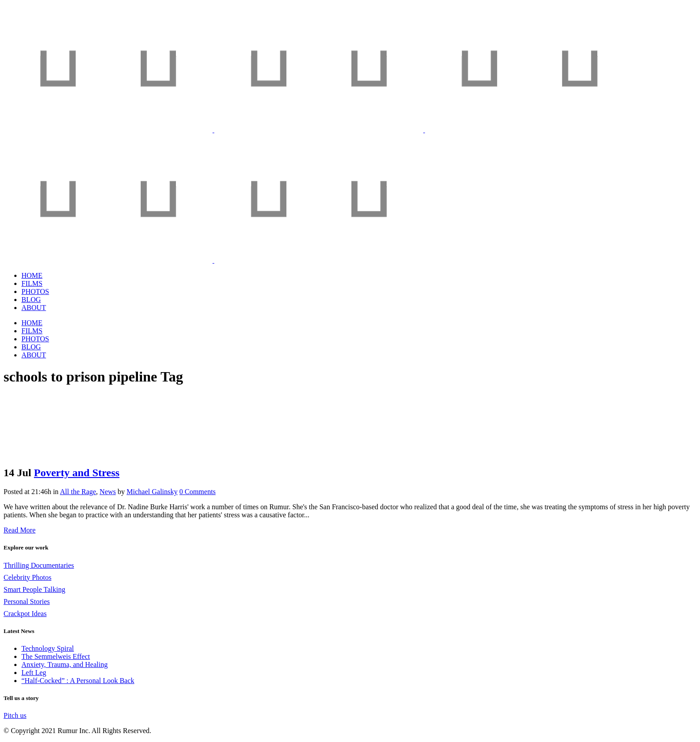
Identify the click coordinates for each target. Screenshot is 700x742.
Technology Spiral (48, 648)
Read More (20, 530)
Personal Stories (27, 602)
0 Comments (198, 492)
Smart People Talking (34, 589)
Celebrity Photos (27, 577)
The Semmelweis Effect (56, 656)
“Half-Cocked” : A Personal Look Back (78, 681)
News (108, 492)
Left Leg (34, 673)
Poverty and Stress (77, 473)
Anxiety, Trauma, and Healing (65, 664)
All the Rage (78, 492)
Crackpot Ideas (25, 614)
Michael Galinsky (152, 492)
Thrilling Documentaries (39, 565)
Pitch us (15, 715)
